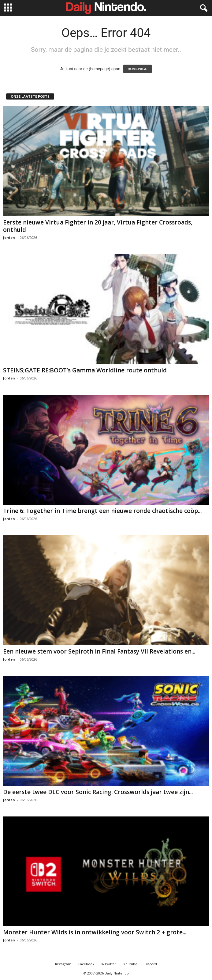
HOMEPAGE (138, 69)
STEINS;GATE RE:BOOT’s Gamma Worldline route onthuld (85, 370)
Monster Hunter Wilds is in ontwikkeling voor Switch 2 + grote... (95, 932)
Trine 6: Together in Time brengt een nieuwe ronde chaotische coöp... (102, 511)
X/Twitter (109, 964)
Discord (151, 964)
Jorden (9, 237)
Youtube (130, 964)
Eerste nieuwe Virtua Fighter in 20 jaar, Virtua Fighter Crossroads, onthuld (98, 226)
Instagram (63, 964)
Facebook (86, 964)
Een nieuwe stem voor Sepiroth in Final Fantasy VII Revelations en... (99, 651)
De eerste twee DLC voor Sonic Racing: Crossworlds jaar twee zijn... (98, 792)
